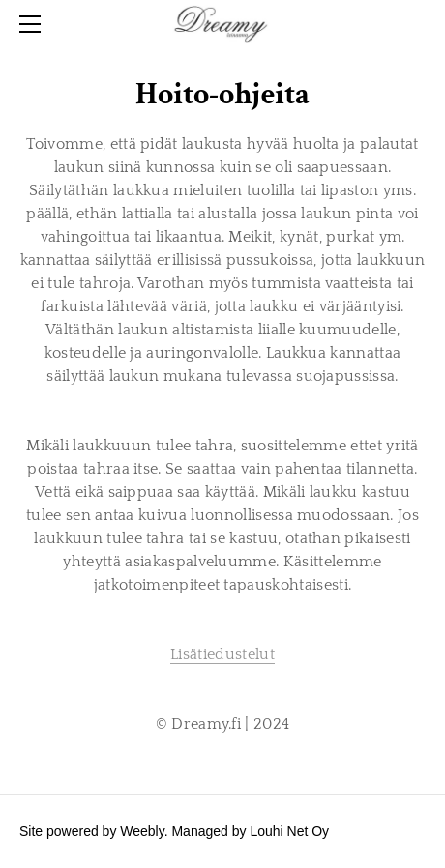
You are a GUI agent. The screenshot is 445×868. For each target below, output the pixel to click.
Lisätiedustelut (222, 654)
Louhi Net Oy (289, 831)
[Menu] (34, 24)
